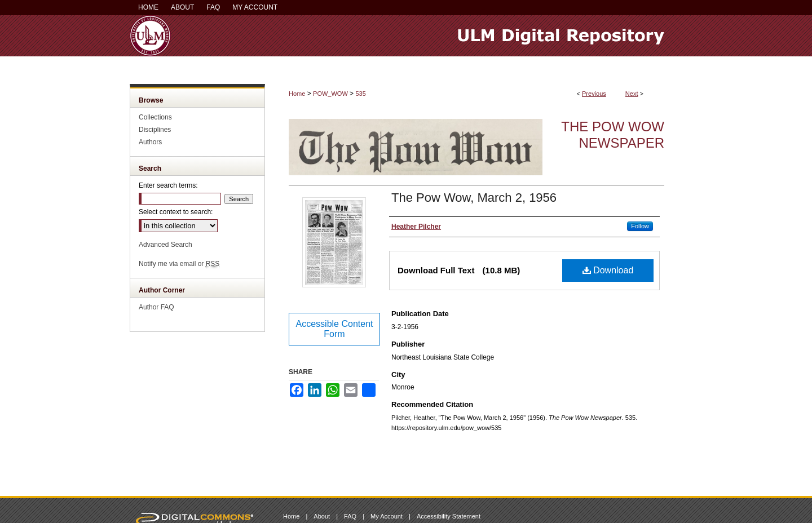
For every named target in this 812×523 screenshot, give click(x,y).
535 (360, 94)
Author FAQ (156, 307)
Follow (640, 226)
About (322, 516)
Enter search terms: (168, 185)
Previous (594, 94)
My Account (387, 516)
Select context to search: (176, 212)
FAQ (350, 516)
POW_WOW (330, 94)
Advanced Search (166, 245)
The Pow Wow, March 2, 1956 (474, 198)
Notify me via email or (179, 264)
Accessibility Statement (449, 516)
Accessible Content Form (335, 329)
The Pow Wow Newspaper (613, 135)
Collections (155, 117)
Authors (150, 142)
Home (297, 94)
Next (632, 94)
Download (608, 270)
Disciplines (155, 130)
